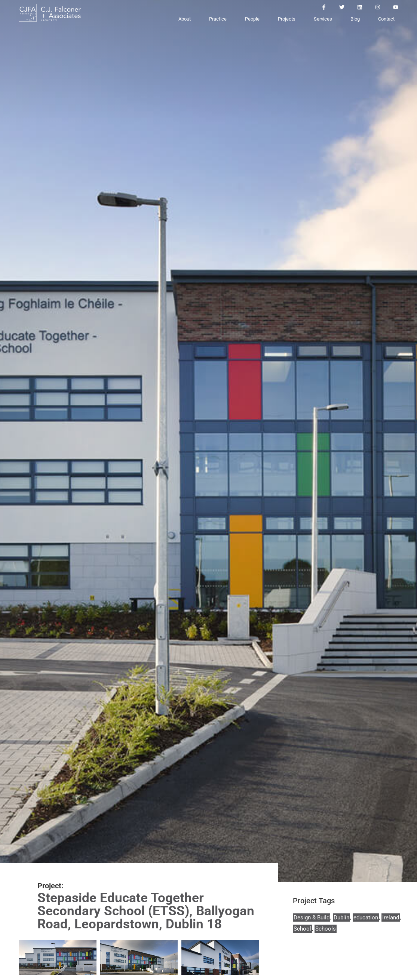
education (366, 918)
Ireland (391, 918)
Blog (355, 19)
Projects (287, 19)
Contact (386, 19)
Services (323, 19)
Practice (218, 19)
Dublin (341, 918)
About (185, 19)
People (252, 19)
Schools (326, 929)
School (302, 929)
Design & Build (312, 918)
